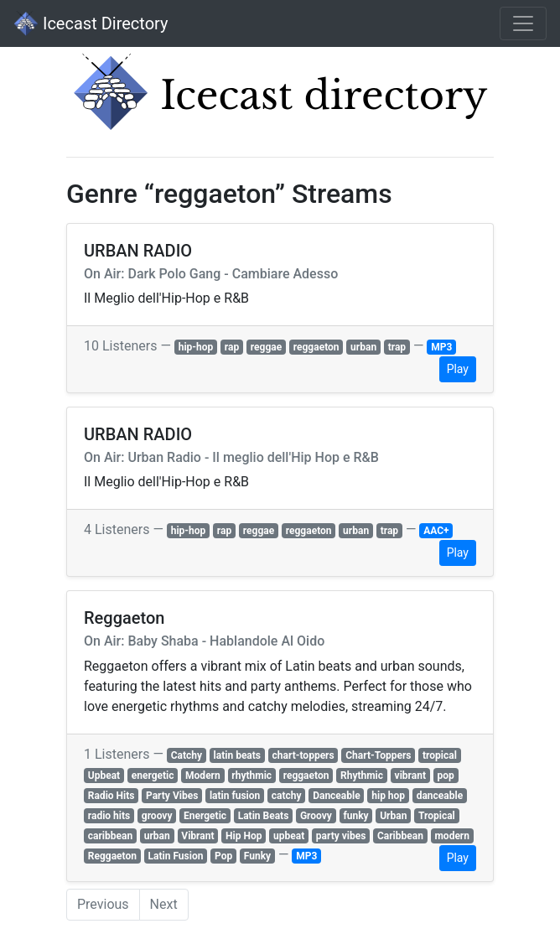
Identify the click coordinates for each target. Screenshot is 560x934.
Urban (393, 816)
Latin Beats (264, 816)
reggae (266, 347)
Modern (203, 776)
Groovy (316, 816)
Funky (257, 856)
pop (446, 776)
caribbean (110, 836)
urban (363, 347)
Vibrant (197, 836)
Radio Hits (111, 796)
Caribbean (400, 836)
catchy (287, 796)
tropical (440, 755)
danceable (440, 796)
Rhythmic (362, 776)
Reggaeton (112, 856)
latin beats (237, 755)
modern (452, 836)
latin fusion (235, 796)
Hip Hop (244, 836)
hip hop (388, 796)
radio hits (109, 816)
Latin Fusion (176, 856)
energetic (153, 776)
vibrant (410, 776)
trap (397, 347)
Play (458, 369)
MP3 (441, 347)
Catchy (187, 755)
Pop (223, 856)
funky (355, 816)
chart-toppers (303, 755)
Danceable (337, 796)
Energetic (205, 816)
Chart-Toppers (378, 755)
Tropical (437, 816)
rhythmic (251, 776)
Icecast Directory (91, 23)
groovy (157, 816)
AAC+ (436, 531)
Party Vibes (172, 796)
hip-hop (196, 347)
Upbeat (104, 776)
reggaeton (316, 347)
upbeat (289, 836)
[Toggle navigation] (523, 23)
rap (232, 347)
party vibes (341, 836)
